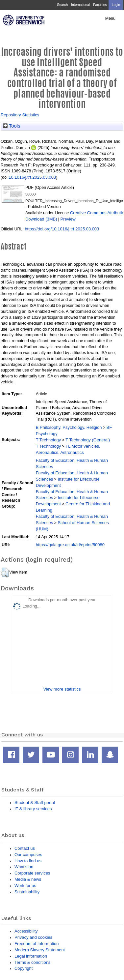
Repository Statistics (20, 115)
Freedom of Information (37, 944)
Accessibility (26, 931)
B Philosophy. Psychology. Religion (69, 427)
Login (116, 5)
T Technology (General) (88, 440)
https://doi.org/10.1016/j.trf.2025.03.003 (62, 229)
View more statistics (62, 689)
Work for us (25, 886)
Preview (68, 219)
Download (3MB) (41, 219)
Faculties (100, 5)
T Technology (48, 440)
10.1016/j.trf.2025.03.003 (32, 177)
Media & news (28, 879)
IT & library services (33, 809)
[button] (5, 573)
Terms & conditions (32, 962)
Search (62, 5)
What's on (24, 867)
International (80, 5)
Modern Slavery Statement (40, 950)
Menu (110, 18)
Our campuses (28, 855)
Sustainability (27, 892)
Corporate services (32, 873)
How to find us (28, 861)
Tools (12, 126)
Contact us (25, 848)
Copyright (24, 968)
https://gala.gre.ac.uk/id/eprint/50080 (70, 545)
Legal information (31, 956)
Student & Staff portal (35, 802)
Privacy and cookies (33, 937)
